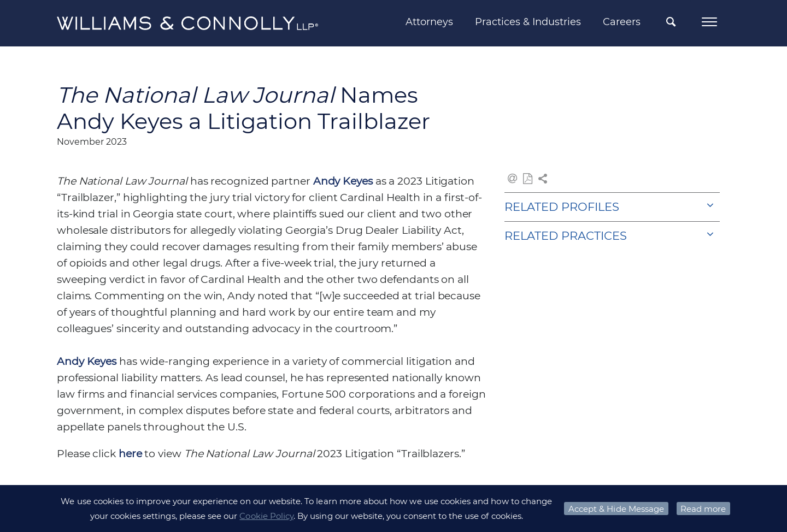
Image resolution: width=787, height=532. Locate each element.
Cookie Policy (266, 516)
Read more (703, 509)
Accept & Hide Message (616, 509)
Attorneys (429, 22)
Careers (622, 22)
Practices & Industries (528, 22)
